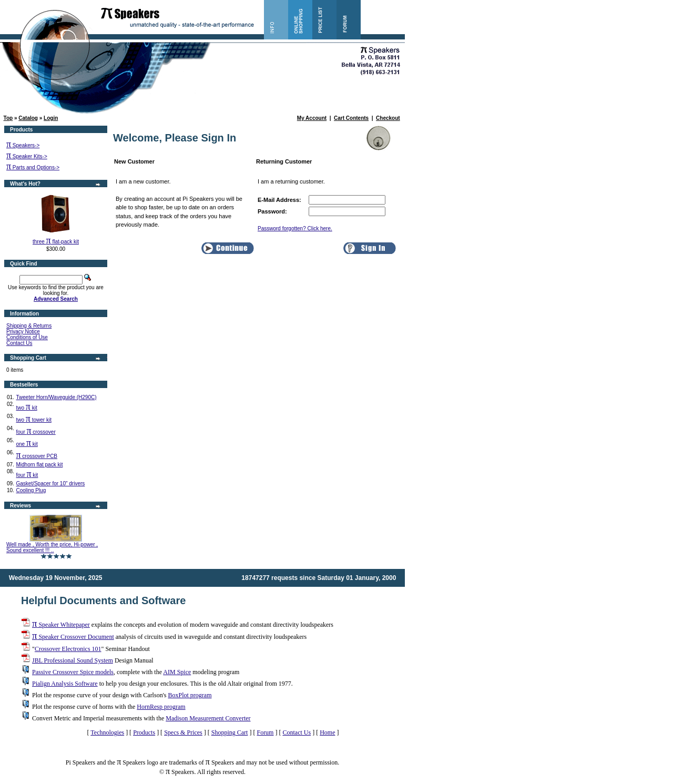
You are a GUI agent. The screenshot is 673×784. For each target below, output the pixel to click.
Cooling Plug (31, 490)
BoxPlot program (190, 695)
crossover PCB (37, 456)
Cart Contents (351, 118)
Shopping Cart (230, 732)
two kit (26, 408)
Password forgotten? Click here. (295, 228)
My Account (312, 118)
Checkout (388, 118)
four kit (27, 475)
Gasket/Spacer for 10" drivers (50, 483)
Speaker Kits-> (27, 156)
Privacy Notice (23, 332)
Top (8, 118)
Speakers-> (23, 145)
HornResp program (161, 707)
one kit (27, 444)
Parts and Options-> (33, 167)
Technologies (107, 732)
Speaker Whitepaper (61, 625)
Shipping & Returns (29, 326)
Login (51, 118)
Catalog (28, 118)
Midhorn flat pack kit (39, 465)
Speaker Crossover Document (73, 637)
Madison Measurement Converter (208, 718)
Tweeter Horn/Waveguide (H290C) (56, 397)
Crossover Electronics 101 (68, 649)
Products (144, 732)
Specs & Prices (183, 732)
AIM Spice (177, 672)
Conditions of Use (27, 337)
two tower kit (33, 420)
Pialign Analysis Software (65, 684)
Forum (265, 732)
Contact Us (19, 343)
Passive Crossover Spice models (73, 672)
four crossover (35, 432)
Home (327, 732)
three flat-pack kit (56, 242)
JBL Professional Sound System (73, 660)
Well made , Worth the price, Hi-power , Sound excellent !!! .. (52, 547)
